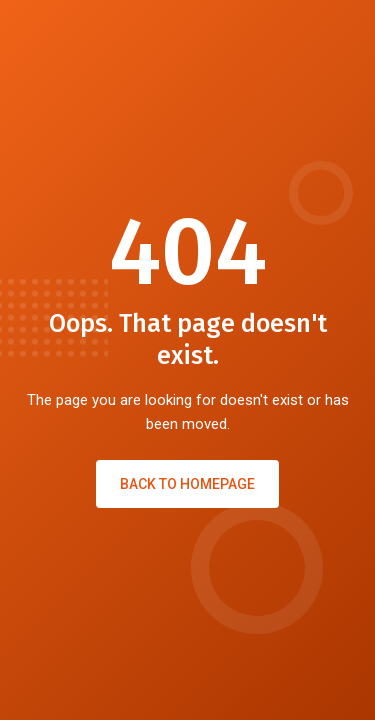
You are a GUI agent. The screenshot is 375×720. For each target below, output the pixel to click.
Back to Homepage (187, 484)
